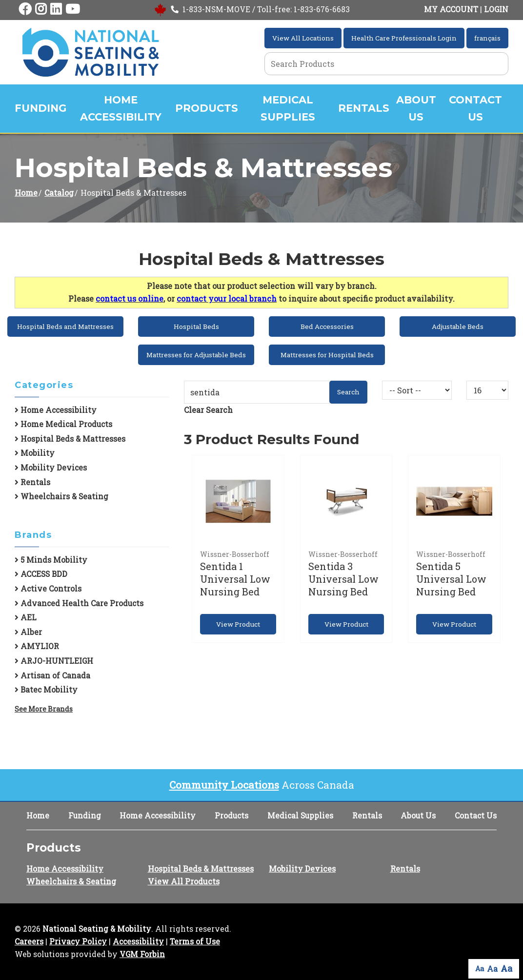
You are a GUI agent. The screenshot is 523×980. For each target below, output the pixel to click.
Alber (28, 632)
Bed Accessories (327, 327)
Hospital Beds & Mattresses (70, 439)
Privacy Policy (78, 941)
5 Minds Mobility (51, 560)
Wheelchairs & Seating (61, 496)
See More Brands (44, 709)
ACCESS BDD (41, 574)
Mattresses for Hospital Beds (327, 355)
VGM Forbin (142, 954)
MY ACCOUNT (451, 9)
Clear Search (208, 410)
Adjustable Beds (458, 327)
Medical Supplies (288, 108)
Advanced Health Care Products (79, 603)
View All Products (184, 881)
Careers (29, 941)
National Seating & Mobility (97, 929)
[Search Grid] (386, 64)
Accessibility (138, 941)
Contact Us (475, 108)
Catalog (59, 193)
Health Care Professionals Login (404, 38)
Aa (480, 969)
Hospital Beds (196, 327)
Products (207, 108)
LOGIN (496, 9)
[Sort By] (417, 390)
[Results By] (487, 390)
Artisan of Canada (52, 675)
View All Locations (303, 38)
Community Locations (224, 785)
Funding (40, 108)
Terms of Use (195, 941)
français (487, 38)
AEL (26, 617)
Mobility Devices (51, 468)
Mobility (35, 453)
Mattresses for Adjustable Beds (196, 355)
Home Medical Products (63, 424)
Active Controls (48, 589)
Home (26, 193)
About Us (416, 108)
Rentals (364, 108)
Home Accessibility (121, 108)
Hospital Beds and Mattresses (65, 327)
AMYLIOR (37, 646)
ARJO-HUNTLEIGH (54, 661)
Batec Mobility (46, 690)
